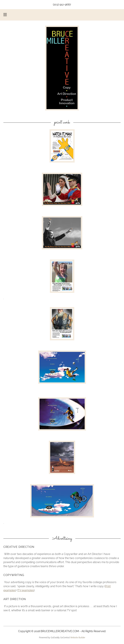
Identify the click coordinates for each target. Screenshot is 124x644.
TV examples (26, 590)
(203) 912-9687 (62, 4)
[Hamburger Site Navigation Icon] (5, 15)
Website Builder (78, 638)
